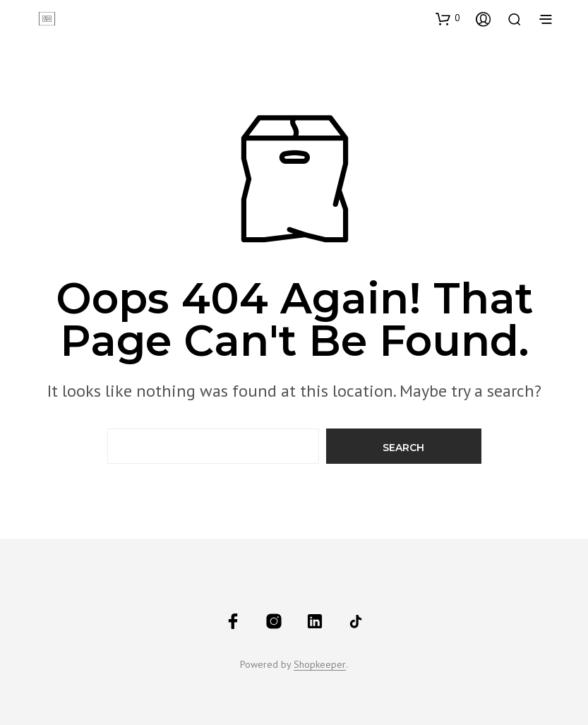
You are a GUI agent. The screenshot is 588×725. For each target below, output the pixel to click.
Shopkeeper (320, 665)
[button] (448, 18)
